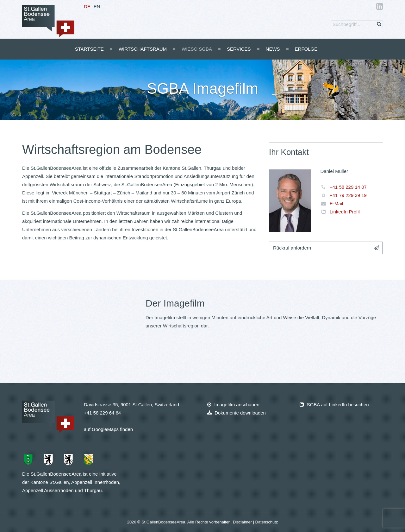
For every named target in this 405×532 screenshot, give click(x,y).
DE (87, 6)
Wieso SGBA (197, 49)
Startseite (89, 49)
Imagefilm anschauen (233, 405)
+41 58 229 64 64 (102, 413)
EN (97, 6)
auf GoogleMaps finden (108, 429)
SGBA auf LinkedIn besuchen (334, 405)
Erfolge (306, 49)
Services (239, 49)
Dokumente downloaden (237, 413)
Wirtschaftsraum (143, 49)
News (273, 49)
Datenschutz (267, 522)
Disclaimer (243, 522)
